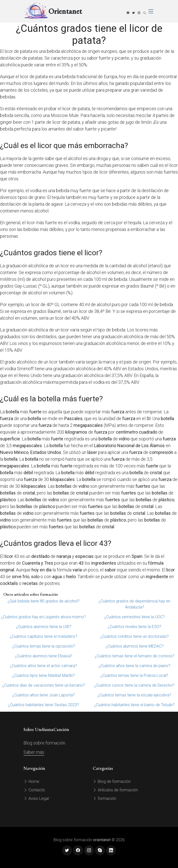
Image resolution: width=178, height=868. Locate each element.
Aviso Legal (36, 798)
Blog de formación (112, 781)
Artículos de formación (115, 790)
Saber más (34, 752)
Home (31, 781)
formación (104, 798)
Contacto (34, 790)
